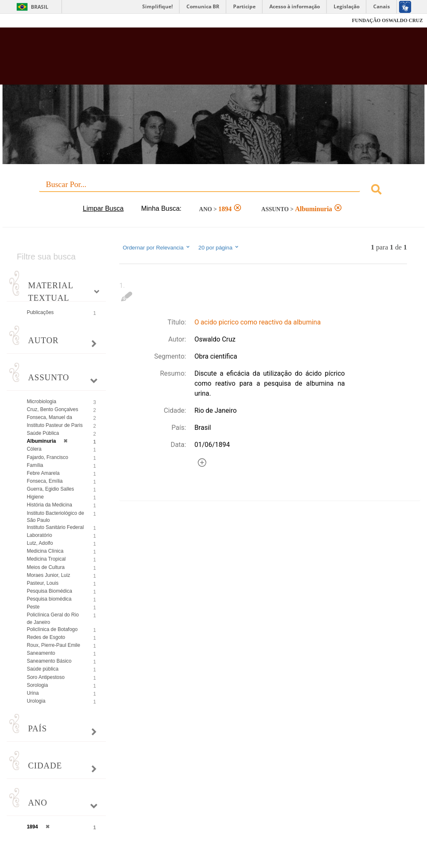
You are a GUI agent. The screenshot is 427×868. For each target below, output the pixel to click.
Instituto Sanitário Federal (55, 527)
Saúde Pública (43, 433)
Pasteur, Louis (43, 583)
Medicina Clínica (45, 551)
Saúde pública (43, 669)
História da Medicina (49, 505)
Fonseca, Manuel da (49, 417)
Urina (33, 693)
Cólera (34, 449)
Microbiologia (41, 402)
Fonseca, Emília (45, 481)
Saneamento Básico (49, 661)
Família (35, 465)
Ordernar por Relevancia (157, 247)
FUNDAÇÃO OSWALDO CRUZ (387, 20)
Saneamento (41, 653)
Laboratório (39, 535)
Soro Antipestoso (46, 677)
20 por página (219, 247)
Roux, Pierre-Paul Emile (53, 645)
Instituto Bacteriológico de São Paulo (55, 517)
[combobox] (213, 191)
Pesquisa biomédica (49, 599)
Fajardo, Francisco (47, 457)
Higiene (35, 497)
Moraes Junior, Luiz (48, 575)
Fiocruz (25, 21)
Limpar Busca (103, 208)
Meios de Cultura (46, 567)
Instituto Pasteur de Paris (55, 425)
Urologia (36, 701)
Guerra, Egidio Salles (50, 489)
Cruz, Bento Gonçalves (52, 409)
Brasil (40, 7)
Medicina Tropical (46, 559)
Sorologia (37, 685)
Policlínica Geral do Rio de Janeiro (53, 618)
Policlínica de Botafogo (52, 629)
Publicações (40, 312)
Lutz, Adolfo (40, 543)
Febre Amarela (43, 473)
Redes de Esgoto (46, 637)
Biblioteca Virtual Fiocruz (183, 59)
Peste (33, 607)
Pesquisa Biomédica (49, 591)
